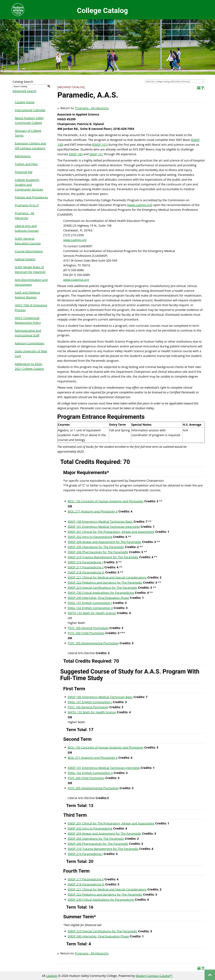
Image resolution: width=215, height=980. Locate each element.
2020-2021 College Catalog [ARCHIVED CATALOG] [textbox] (168, 81)
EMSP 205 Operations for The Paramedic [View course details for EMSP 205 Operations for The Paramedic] (96, 547)
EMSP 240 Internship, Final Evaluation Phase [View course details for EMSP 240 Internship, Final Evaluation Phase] (98, 598)
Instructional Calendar (30, 110)
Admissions (23, 156)
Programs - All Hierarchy (24, 216)
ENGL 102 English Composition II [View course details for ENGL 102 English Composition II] (90, 608)
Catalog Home (25, 102)
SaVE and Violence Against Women (27, 295)
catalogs (52, 976)
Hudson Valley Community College (18, 10)
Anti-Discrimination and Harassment (31, 282)
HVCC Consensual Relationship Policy (28, 320)
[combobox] (175, 81)
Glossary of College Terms (28, 133)
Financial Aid (24, 172)
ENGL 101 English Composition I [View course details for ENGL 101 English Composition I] (90, 603)
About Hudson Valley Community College (29, 120)
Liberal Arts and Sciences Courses (27, 228)
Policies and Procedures (31, 197)
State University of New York (31, 354)
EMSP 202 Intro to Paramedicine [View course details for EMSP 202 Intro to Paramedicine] (90, 537)
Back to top (210, 975)
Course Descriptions (29, 251)
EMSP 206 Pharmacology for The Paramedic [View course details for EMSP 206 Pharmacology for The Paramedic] (98, 552)
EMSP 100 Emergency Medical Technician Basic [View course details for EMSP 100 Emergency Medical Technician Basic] (100, 522)
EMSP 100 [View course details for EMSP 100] (76, 154)
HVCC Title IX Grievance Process (31, 308)
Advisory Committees (30, 343)
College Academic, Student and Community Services (29, 185)
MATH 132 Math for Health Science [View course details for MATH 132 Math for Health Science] (92, 613)
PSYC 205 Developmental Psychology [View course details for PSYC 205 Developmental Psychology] (93, 643)
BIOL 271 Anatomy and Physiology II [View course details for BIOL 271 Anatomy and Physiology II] (93, 511)
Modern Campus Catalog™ (154, 976)
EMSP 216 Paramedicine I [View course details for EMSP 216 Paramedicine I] (85, 562)
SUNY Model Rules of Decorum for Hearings (30, 269)
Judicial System (25, 259)
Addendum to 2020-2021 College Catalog (29, 366)
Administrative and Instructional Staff (28, 333)
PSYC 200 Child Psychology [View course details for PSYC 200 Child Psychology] (86, 633)
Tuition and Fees (26, 164)
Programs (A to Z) (27, 205)
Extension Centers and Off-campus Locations (30, 146)
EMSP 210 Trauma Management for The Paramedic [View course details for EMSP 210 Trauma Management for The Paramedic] (103, 557)
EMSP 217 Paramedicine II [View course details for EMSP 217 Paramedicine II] (86, 567)
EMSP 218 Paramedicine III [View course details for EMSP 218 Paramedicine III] (86, 572)
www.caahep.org (140, 205)
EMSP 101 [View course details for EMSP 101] (100, 145)
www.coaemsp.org (76, 280)
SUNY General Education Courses (28, 241)
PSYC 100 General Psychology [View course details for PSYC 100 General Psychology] (88, 628)
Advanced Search (24, 91)
